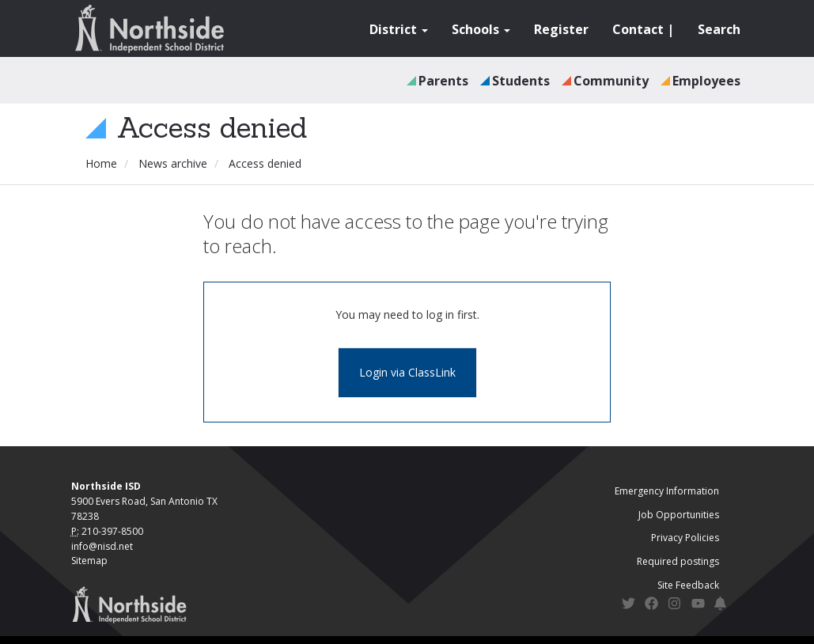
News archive (173, 163)
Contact (638, 29)
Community (611, 81)
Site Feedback (688, 585)
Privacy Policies (685, 538)
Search (719, 29)
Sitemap (89, 561)
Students (521, 81)
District (399, 29)
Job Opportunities (679, 515)
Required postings (678, 561)
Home (101, 163)
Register (561, 29)
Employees (706, 81)
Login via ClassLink (407, 372)
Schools (481, 29)
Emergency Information (667, 491)
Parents (443, 81)
